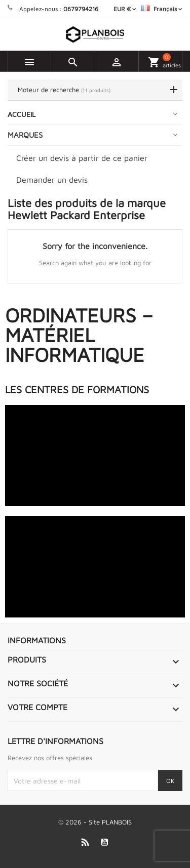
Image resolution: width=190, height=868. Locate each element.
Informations (37, 640)
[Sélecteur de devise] (125, 9)
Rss (85, 842)
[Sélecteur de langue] (162, 9)
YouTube (104, 842)
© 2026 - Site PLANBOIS (95, 822)
